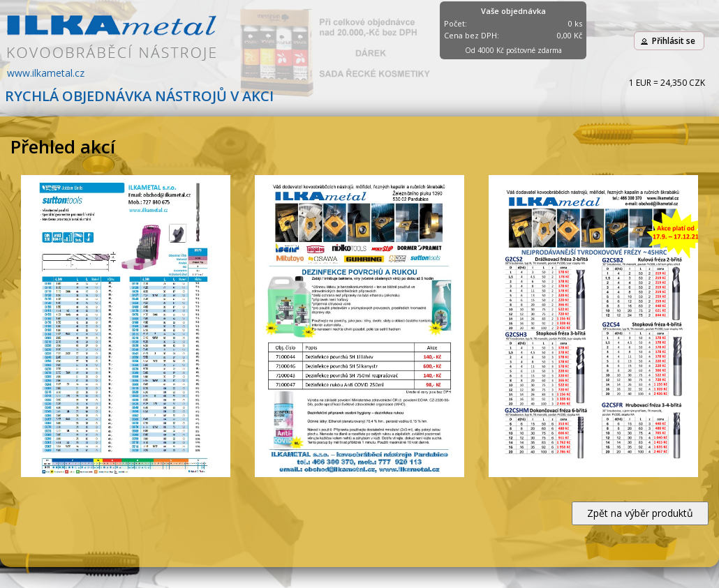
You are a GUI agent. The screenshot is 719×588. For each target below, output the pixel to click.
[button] (669, 41)
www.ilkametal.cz (46, 73)
